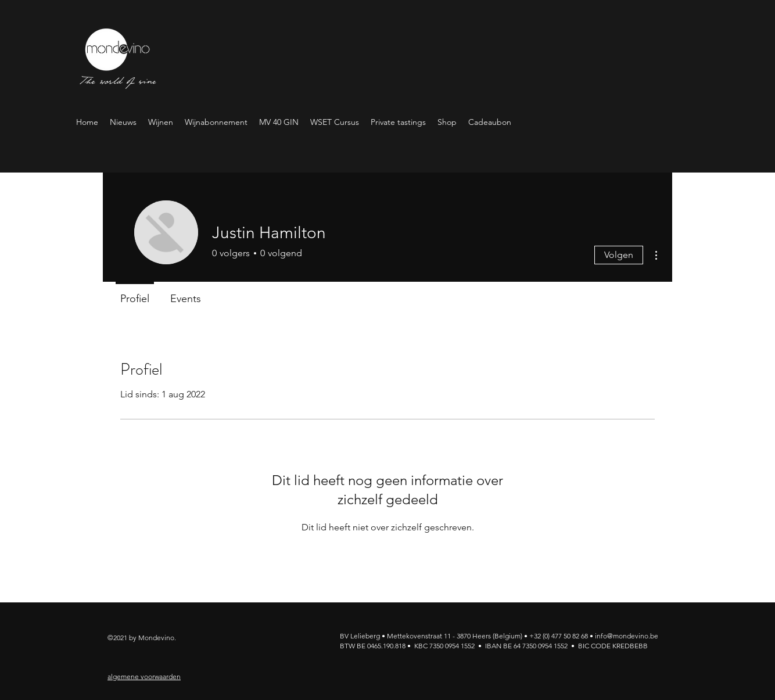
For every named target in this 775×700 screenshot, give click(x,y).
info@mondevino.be (627, 636)
